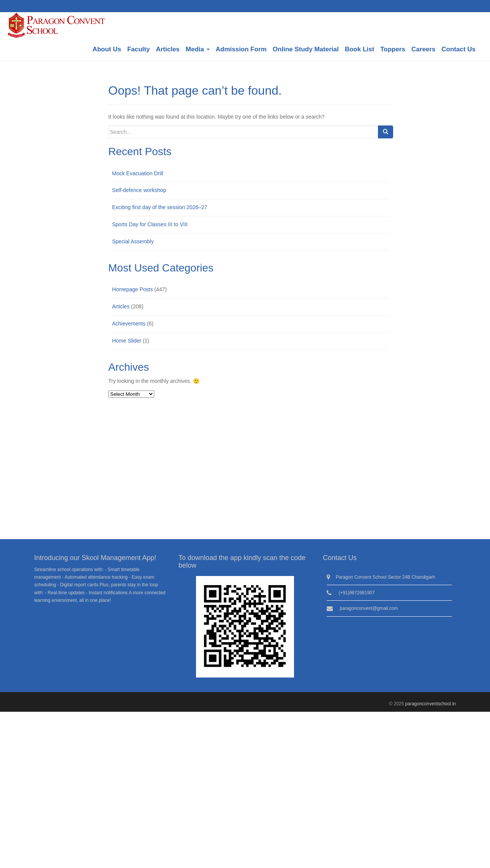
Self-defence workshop (139, 190)
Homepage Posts (132, 289)
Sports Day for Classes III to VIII (150, 224)
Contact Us (458, 49)
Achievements (129, 324)
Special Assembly (133, 241)
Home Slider (127, 341)
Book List (360, 49)
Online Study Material (306, 49)
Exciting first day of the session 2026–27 (160, 207)
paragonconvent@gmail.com (369, 608)
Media (198, 49)
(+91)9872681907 (356, 593)
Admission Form (241, 49)
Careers (423, 49)
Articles (168, 49)
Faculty (139, 49)
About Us (107, 49)
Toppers (393, 49)
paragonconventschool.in (431, 704)
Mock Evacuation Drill (138, 173)
